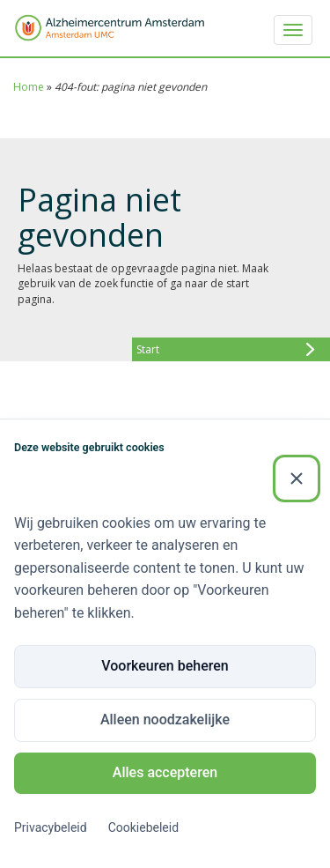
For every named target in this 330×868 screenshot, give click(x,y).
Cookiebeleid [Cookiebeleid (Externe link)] (143, 827)
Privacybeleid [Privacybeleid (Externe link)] (51, 827)
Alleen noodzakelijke (165, 720)
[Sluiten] (297, 479)
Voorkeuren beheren (165, 666)
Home (29, 87)
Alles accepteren (165, 772)
